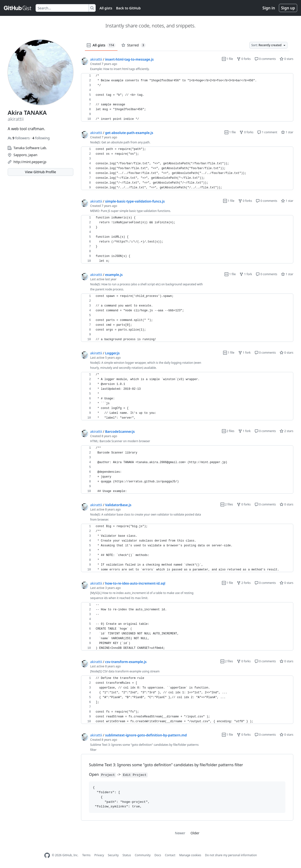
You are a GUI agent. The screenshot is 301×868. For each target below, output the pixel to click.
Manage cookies (190, 855)
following (41, 138)
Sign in (269, 8)
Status (127, 855)
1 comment (267, 132)
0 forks (244, 59)
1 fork (246, 274)
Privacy (99, 855)
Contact (170, 855)
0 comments (265, 59)
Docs (158, 855)
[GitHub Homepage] (47, 855)
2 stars (286, 431)
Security (113, 855)
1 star (287, 132)
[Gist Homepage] (18, 8)
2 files (228, 431)
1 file (227, 59)
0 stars (286, 59)
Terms (86, 855)
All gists (106, 8)
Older (195, 833)
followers (19, 138)
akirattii (96, 59)
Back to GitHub (128, 8)
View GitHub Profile (41, 172)
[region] (187, 97)
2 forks (244, 583)
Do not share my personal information (231, 855)
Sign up (288, 8)
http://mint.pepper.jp (30, 162)
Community (143, 855)
